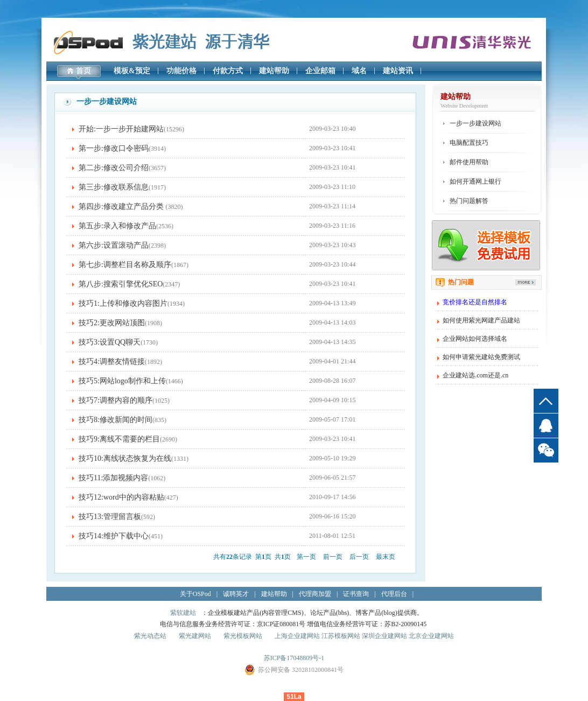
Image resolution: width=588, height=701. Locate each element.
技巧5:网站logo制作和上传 (122, 381)
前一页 (333, 557)
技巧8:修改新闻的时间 (115, 420)
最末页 (386, 557)
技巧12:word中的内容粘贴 (121, 497)
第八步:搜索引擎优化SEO (121, 284)
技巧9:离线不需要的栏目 (119, 439)
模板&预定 (132, 71)
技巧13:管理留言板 (110, 517)
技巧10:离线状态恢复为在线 (125, 458)
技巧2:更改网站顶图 (112, 323)
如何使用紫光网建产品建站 (481, 320)
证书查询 (356, 594)
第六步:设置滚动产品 (114, 245)
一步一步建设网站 (475, 123)
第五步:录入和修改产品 (117, 226)
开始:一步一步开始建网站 (121, 129)
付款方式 (228, 71)
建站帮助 (274, 71)
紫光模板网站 (243, 636)
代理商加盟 (315, 594)
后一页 (359, 557)
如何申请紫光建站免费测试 (481, 357)
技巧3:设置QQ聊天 (110, 342)
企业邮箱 (320, 71)
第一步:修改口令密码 (114, 148)
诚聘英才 (236, 594)
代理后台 (394, 594)
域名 (359, 71)
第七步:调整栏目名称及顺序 (125, 265)
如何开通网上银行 (475, 181)
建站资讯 (398, 71)
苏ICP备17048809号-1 (294, 658)
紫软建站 (183, 613)
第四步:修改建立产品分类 (122, 206)
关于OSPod (195, 594)
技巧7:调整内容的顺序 (115, 400)
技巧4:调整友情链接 (112, 362)
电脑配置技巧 (469, 143)
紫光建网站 (195, 636)
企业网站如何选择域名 (475, 339)
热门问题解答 (469, 201)
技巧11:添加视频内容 (113, 478)
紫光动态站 (150, 636)
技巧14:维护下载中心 (114, 536)
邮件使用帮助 (469, 162)
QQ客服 (546, 426)
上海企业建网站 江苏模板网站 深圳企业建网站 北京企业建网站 (364, 636)
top (546, 401)
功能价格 (181, 71)
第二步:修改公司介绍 (114, 168)
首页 (83, 71)
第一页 (306, 557)
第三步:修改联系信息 (114, 187)
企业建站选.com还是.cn (475, 375)
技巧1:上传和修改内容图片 (123, 303)
